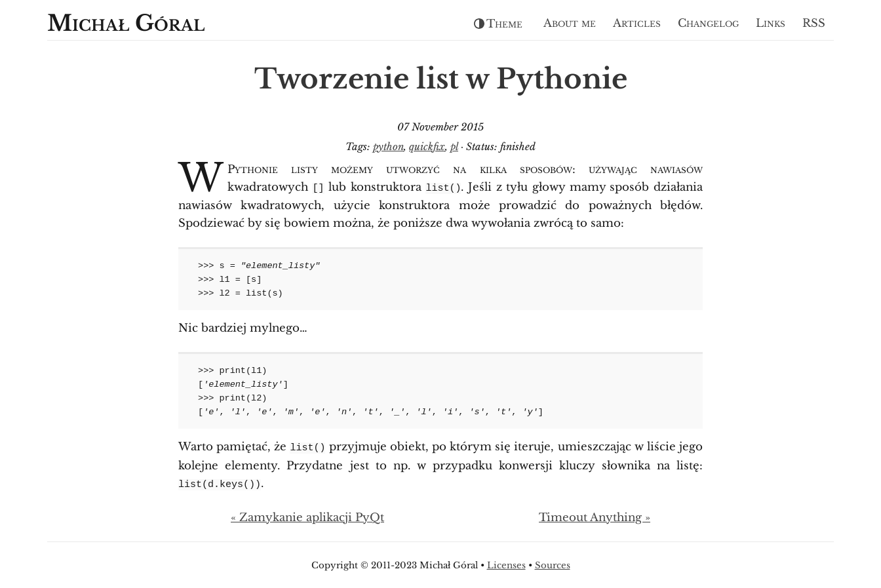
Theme (498, 24)
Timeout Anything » (595, 516)
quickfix (427, 147)
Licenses (506, 563)
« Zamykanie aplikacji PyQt (307, 516)
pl (454, 147)
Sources (553, 563)
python (388, 147)
